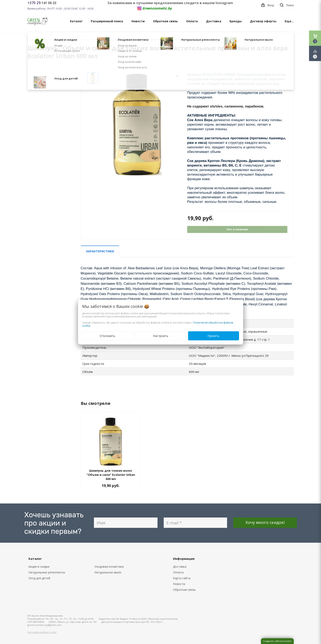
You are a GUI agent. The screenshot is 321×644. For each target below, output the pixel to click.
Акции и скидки (39, 567)
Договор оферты (263, 21)
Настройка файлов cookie (42, 632)
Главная (32, 40)
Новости (138, 21)
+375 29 (34, 3)
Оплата (192, 21)
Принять (213, 336)
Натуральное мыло (108, 572)
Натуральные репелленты (47, 572)
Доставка (214, 21)
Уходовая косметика (109, 567)
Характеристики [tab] (100, 251)
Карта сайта (182, 578)
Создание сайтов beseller (277, 641)
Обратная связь (165, 21)
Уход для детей (39, 578)
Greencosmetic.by (157, 8)
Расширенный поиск (107, 21)
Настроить (161, 336)
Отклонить (107, 336)
